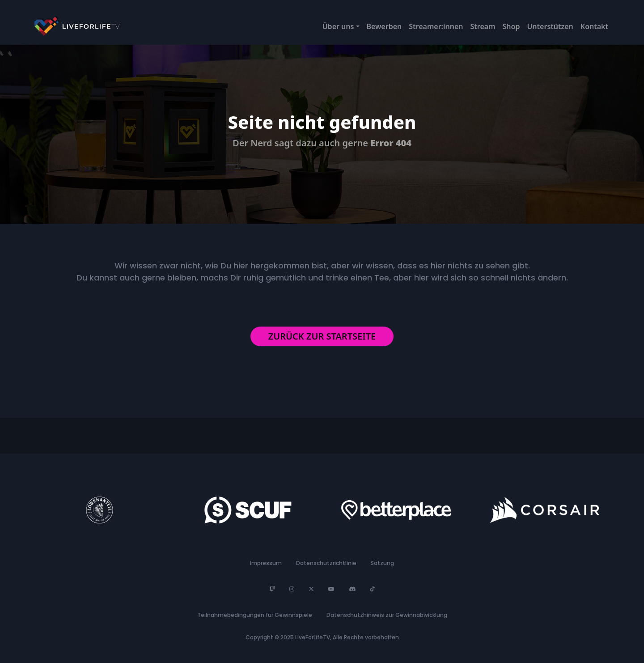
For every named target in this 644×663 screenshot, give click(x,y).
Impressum (266, 563)
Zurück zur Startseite (322, 336)
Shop (511, 26)
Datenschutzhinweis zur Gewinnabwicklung (387, 615)
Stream (483, 26)
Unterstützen (550, 26)
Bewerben (384, 26)
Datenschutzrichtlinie (326, 563)
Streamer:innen (436, 26)
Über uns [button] (338, 26)
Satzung (382, 563)
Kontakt (594, 26)
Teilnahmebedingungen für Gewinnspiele (255, 615)
